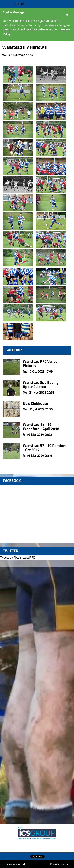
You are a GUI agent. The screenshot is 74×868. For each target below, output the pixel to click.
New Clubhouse (35, 403)
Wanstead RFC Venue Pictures (40, 363)
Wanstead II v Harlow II (25, 47)
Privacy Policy (59, 864)
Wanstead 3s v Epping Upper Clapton (41, 384)
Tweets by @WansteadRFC (17, 557)
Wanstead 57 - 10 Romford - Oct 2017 (45, 448)
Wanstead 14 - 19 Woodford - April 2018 (41, 427)
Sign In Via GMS (16, 864)
